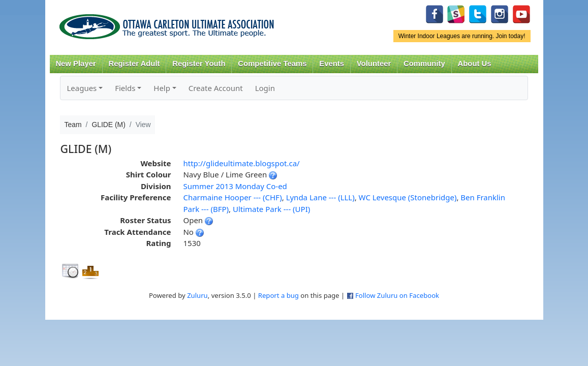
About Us (475, 64)
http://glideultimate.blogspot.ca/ (241, 163)
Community (424, 64)
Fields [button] (125, 88)
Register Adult (134, 64)
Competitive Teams (272, 64)
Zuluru (197, 295)
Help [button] (162, 88)
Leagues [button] (82, 88)
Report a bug (278, 295)
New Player (75, 64)
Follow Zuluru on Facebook (397, 295)
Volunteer (374, 64)
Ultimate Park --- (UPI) (271, 209)
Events (332, 64)
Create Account (216, 88)
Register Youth (199, 64)
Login (265, 88)
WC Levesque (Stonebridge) (408, 197)
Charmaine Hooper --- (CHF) (232, 197)
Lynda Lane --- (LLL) (320, 197)
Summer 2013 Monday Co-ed (235, 186)
